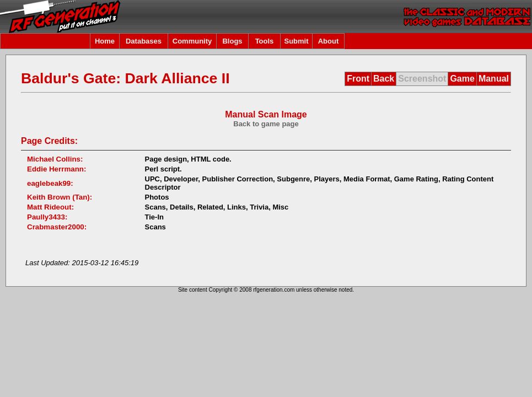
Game (462, 79)
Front (358, 79)
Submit (296, 41)
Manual (494, 79)
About (329, 41)
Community (192, 41)
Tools (265, 41)
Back (384, 79)
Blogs (232, 41)
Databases (144, 41)
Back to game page (266, 124)
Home (105, 41)
